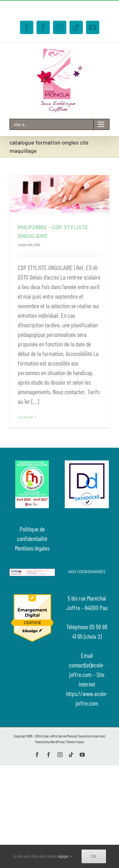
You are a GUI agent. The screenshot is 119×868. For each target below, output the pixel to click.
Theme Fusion (75, 742)
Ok (94, 856)
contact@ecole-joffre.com (62, 13)
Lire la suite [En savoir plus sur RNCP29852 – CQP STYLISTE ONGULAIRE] (25, 417)
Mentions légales (32, 548)
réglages (65, 856)
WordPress (57, 742)
